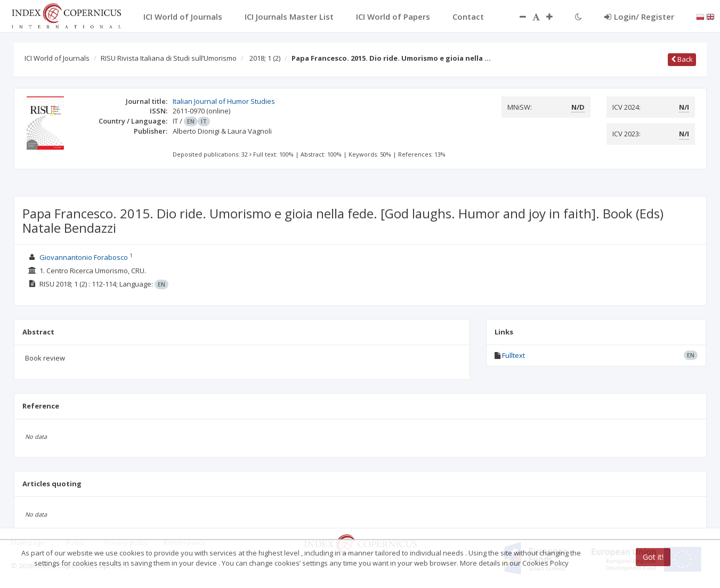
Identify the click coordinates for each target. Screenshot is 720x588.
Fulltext (513, 355)
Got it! (653, 557)
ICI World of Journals (57, 58)
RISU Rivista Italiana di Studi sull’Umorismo (169, 58)
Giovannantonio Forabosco (84, 257)
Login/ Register (639, 17)
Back (682, 59)
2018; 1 (265, 58)
